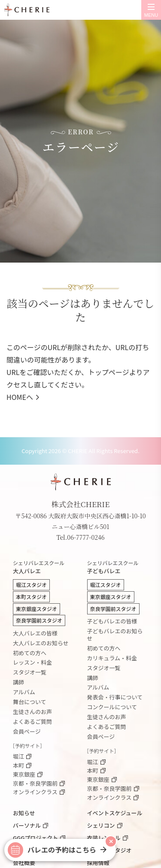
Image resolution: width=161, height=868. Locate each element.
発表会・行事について (115, 697)
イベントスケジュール (115, 813)
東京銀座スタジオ (36, 609)
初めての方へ (30, 653)
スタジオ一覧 (30, 672)
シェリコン (101, 825)
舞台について (30, 702)
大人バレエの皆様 (35, 633)
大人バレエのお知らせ (41, 643)
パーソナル (27, 825)
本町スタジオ (31, 597)
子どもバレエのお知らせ (115, 635)
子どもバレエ (118, 568)
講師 (18, 682)
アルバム (24, 692)
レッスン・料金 (32, 662)
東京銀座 (24, 775)
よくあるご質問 (32, 721)
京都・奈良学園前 (35, 784)
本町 (18, 766)
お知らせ (24, 813)
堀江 (18, 757)
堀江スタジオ (31, 585)
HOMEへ (20, 397)
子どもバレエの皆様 (112, 621)
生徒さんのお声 (32, 712)
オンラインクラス (35, 792)
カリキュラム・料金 (112, 658)
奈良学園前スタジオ (39, 620)
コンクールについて (112, 707)
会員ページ (27, 731)
